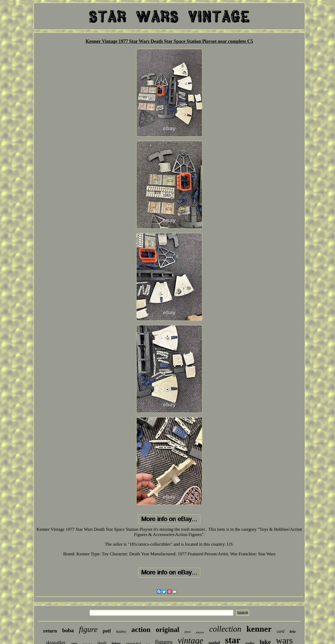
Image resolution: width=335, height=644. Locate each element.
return (50, 631)
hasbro (121, 632)
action (141, 629)
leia (292, 631)
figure (88, 629)
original (167, 630)
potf (107, 631)
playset (200, 632)
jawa (188, 632)
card (281, 631)
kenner (259, 629)
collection (225, 629)
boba (68, 630)
